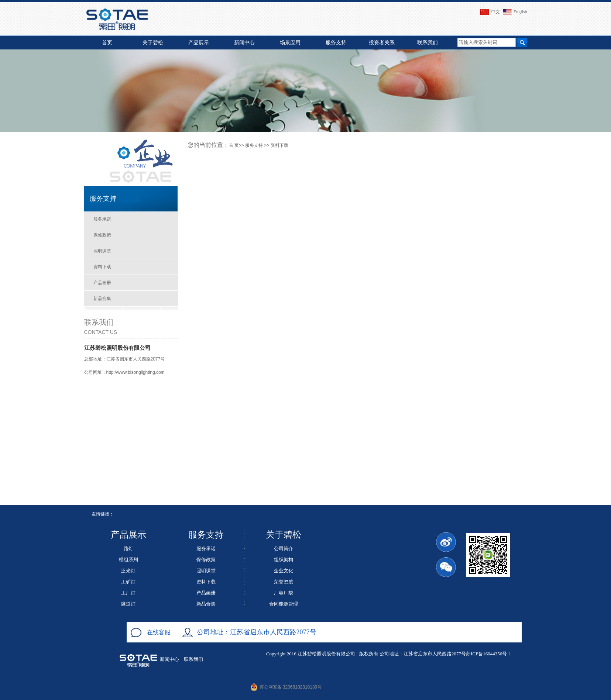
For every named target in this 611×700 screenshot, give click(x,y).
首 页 (234, 145)
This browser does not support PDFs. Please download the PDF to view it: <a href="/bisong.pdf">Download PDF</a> (357, 323)
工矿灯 (128, 582)
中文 (489, 12)
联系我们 (428, 43)
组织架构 (284, 560)
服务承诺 (102, 219)
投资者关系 (382, 43)
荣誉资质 (284, 582)
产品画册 (102, 283)
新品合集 (102, 299)
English (514, 12)
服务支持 (336, 43)
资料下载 (102, 267)
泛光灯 (128, 571)
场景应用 (290, 43)
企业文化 (284, 571)
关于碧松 (153, 43)
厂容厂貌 (284, 593)
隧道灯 (128, 604)
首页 (107, 43)
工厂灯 (128, 593)
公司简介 (284, 549)
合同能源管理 (284, 604)
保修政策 (102, 235)
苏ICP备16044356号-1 (488, 654)
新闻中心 (244, 43)
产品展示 (199, 43)
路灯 (128, 549)
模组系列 (128, 560)
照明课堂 (102, 251)
